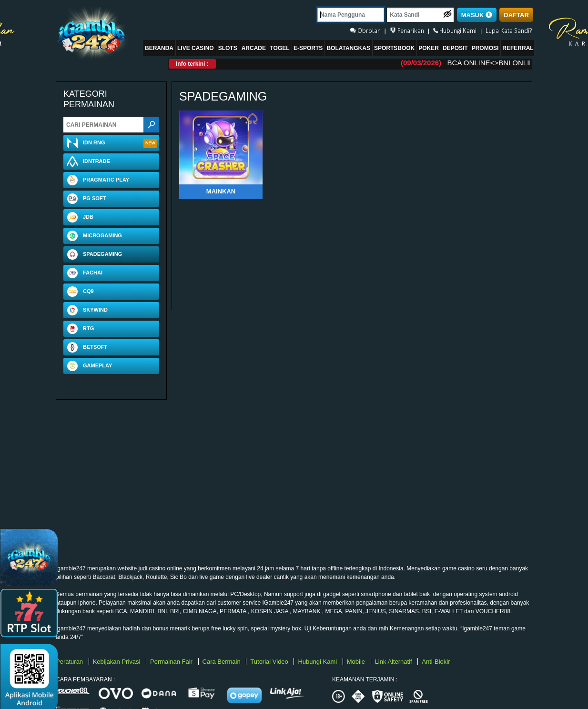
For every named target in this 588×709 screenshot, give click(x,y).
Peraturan (70, 662)
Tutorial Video (270, 662)
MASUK (477, 15)
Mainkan (221, 191)
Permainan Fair (172, 662)
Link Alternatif (395, 662)
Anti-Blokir (436, 662)
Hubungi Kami (318, 662)
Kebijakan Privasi (117, 662)
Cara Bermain (223, 662)
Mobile (357, 662)
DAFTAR (516, 15)
